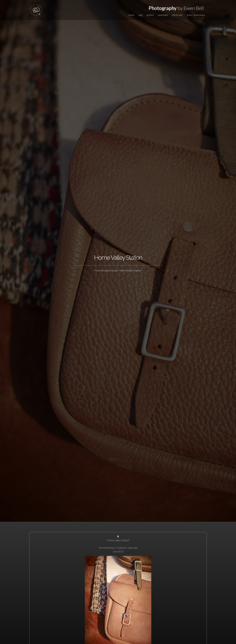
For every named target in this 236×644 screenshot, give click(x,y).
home (131, 15)
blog (141, 15)
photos (150, 15)
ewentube (163, 15)
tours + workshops (196, 15)
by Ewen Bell (176, 8)
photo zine (177, 15)
